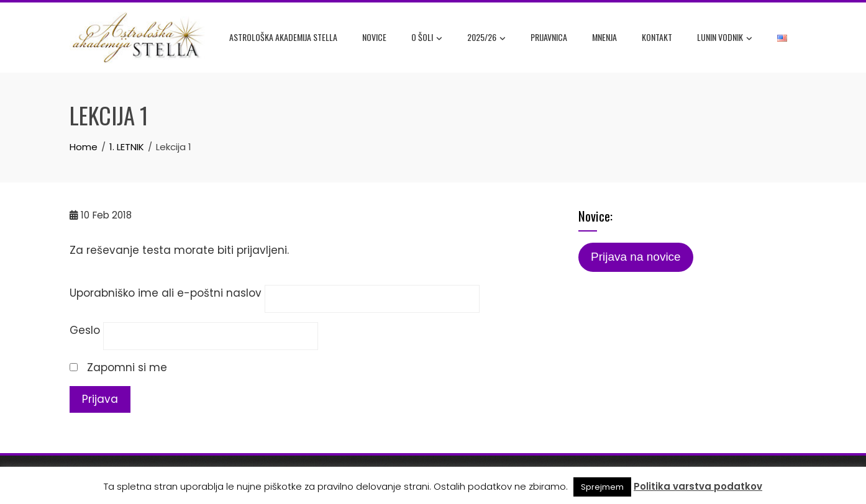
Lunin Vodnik (725, 38)
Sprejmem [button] (602, 487)
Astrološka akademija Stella (283, 37)
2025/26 (486, 38)
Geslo (85, 330)
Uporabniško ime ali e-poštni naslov (166, 293)
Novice (374, 37)
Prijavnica (549, 37)
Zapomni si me (118, 367)
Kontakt (657, 37)
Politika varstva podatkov (698, 486)
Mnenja (604, 37)
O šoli (427, 38)
